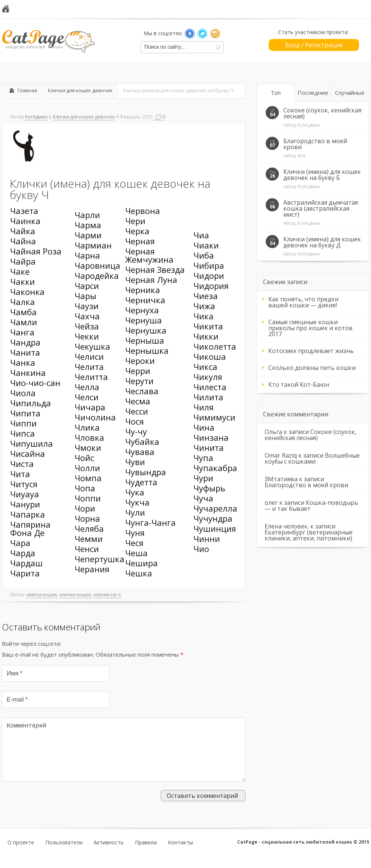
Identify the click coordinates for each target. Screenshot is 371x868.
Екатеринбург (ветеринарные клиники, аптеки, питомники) (309, 535)
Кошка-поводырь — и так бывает (311, 506)
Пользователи (64, 855)
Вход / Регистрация (314, 45)
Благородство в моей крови (315, 144)
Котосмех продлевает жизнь (311, 351)
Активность (109, 855)
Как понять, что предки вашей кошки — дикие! (303, 302)
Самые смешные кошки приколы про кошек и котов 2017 (310, 328)
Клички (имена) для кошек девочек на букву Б (322, 175)
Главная (27, 90)
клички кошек (76, 594)
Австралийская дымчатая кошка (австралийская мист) (321, 208)
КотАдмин (36, 117)
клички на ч (107, 594)
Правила (146, 855)
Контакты (180, 855)
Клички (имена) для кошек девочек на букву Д (322, 242)
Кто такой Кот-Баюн (299, 385)
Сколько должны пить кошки (312, 368)
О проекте (21, 855)
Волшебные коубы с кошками (312, 458)
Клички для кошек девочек (80, 90)
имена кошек (42, 594)
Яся (301, 156)
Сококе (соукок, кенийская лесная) (322, 113)
